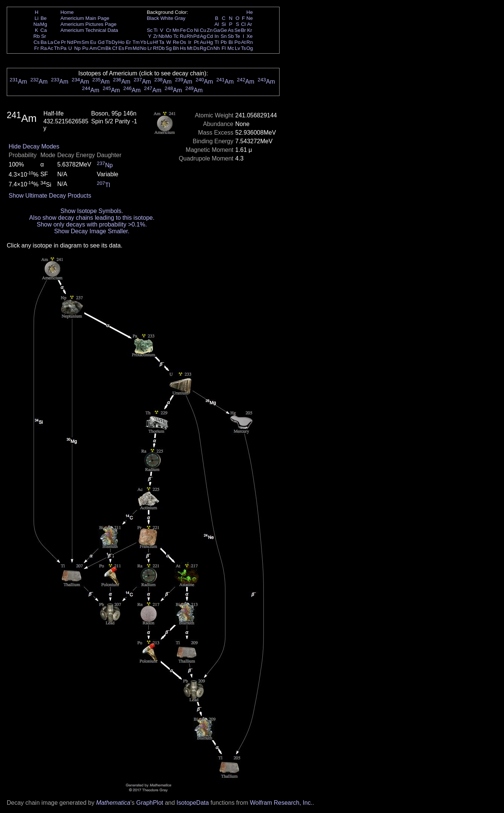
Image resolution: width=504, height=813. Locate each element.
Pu (85, 48)
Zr (156, 36)
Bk (108, 48)
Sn (224, 36)
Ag (203, 36)
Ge (224, 30)
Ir (190, 42)
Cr (169, 30)
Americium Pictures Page (88, 24)
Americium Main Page (85, 18)
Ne (250, 18)
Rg (203, 48)
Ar (249, 24)
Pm (78, 42)
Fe (183, 30)
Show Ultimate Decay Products (50, 196)
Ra (44, 48)
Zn (210, 30)
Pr (64, 42)
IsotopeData (193, 803)
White (167, 18)
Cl (243, 24)
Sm (85, 42)
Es (121, 48)
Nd (70, 42)
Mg (44, 24)
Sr (44, 36)
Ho (121, 42)
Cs (36, 42)
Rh (190, 36)
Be (43, 18)
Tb (108, 42)
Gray (180, 18)
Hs (183, 48)
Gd (101, 42)
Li (36, 18)
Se (238, 30)
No (143, 48)
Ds (196, 48)
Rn (250, 42)
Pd (196, 36)
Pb (224, 42)
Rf (155, 48)
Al (217, 24)
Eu (93, 42)
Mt (190, 48)
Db (162, 48)
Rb (37, 36)
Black (153, 18)
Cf (114, 48)
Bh (176, 48)
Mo (169, 36)
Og (250, 48)
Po (238, 42)
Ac (51, 48)
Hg (210, 42)
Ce (57, 42)
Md (136, 48)
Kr (249, 30)
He (250, 12)
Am (93, 48)
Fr (37, 48)
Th (57, 48)
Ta (162, 42)
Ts (243, 48)
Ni (197, 30)
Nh (217, 48)
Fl (224, 48)
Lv (238, 48)
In (217, 36)
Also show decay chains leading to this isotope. (92, 218)
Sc (150, 30)
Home (67, 12)
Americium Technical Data (89, 30)
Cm (101, 48)
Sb (231, 36)
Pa (63, 48)
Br (243, 30)
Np (77, 48)
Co (190, 30)
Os (183, 42)
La (50, 42)
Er (128, 42)
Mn (176, 30)
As (231, 30)
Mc (231, 48)
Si (224, 24)
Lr (150, 48)
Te (238, 36)
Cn (210, 48)
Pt (197, 42)
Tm (136, 42)
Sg (169, 48)
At (243, 42)
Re (176, 42)
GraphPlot (150, 803)
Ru (183, 36)
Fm (128, 48)
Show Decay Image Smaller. (92, 231)
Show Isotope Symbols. (92, 211)
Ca (44, 30)
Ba (43, 42)
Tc (176, 36)
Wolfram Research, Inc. (281, 803)
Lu (150, 42)
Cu (203, 30)
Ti (156, 30)
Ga (217, 30)
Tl (217, 42)
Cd (210, 36)
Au (203, 42)
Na (37, 24)
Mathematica (113, 803)
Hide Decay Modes (34, 146)
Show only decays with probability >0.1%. (92, 224)
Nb (162, 36)
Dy (115, 42)
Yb (143, 42)
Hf (155, 42)
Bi (231, 42)
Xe (250, 36)
